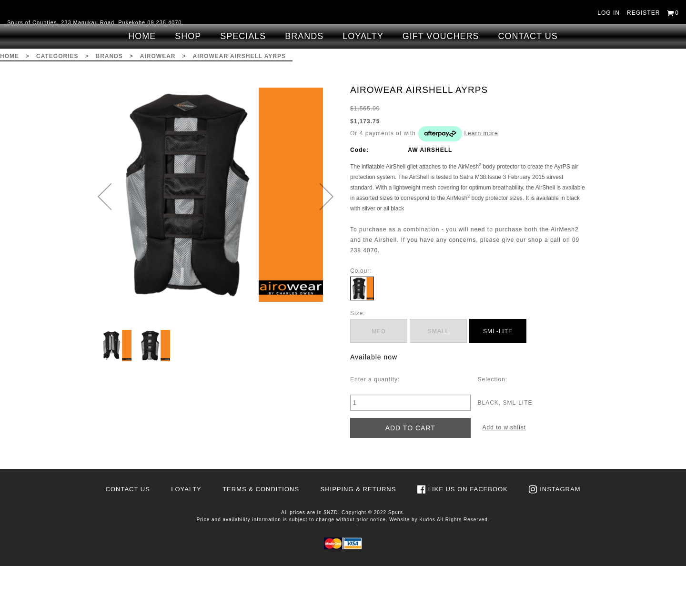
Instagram (560, 539)
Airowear (158, 106)
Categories (57, 106)
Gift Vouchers (441, 86)
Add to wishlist (504, 477)
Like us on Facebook (468, 539)
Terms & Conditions (261, 539)
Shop (188, 86)
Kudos (427, 570)
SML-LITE (498, 381)
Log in (609, 13)
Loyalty (363, 86)
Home (142, 86)
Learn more (481, 183)
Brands (304, 86)
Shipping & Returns (358, 539)
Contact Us (528, 86)
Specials (243, 86)
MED (379, 381)
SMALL (438, 381)
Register (643, 13)
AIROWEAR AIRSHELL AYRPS (239, 106)
